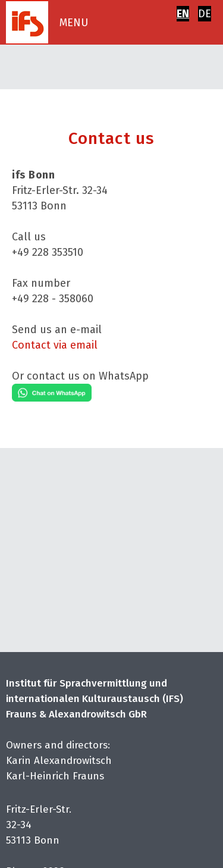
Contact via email (55, 345)
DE (205, 14)
